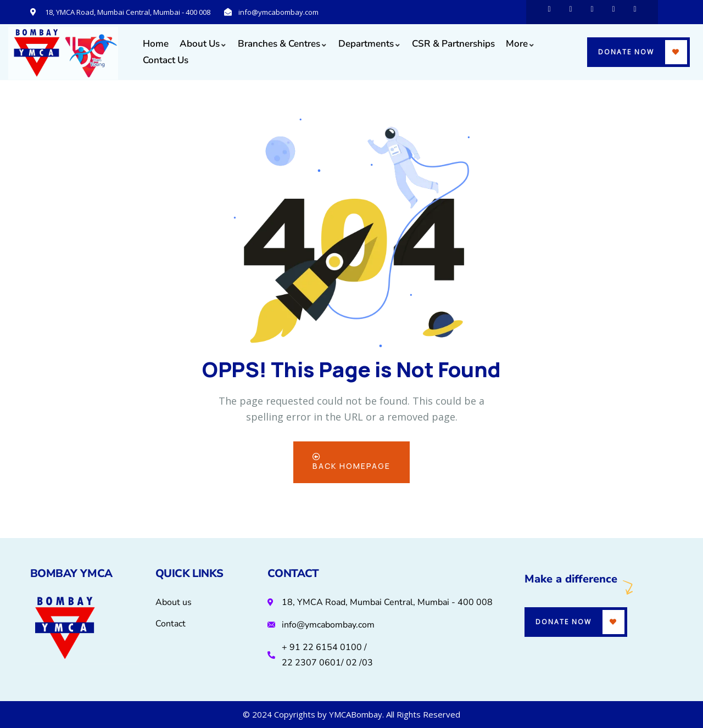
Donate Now (626, 52)
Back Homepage (351, 462)
